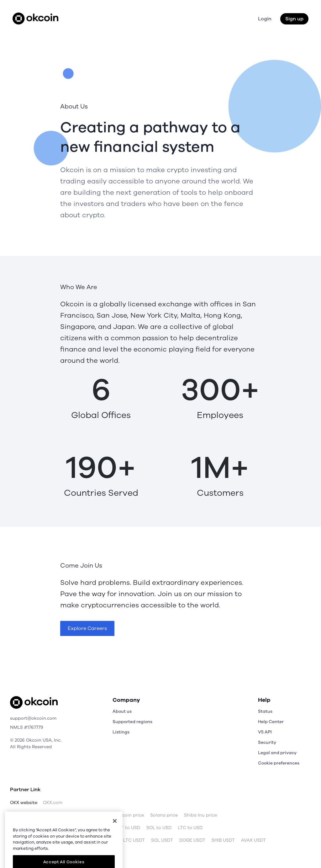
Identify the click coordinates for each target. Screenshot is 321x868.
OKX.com (53, 803)
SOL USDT (162, 840)
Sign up (294, 19)
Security (267, 742)
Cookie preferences (279, 763)
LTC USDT (134, 840)
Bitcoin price (51, 815)
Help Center (271, 722)
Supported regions (132, 722)
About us (122, 711)
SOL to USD (159, 828)
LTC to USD (190, 828)
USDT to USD (126, 828)
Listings (121, 732)
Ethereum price (88, 815)
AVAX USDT (253, 840)
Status (265, 711)
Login (265, 19)
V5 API (265, 732)
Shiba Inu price (200, 815)
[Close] (115, 836)
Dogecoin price (127, 815)
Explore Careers (87, 628)
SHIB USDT (223, 840)
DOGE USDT (192, 840)
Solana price (164, 815)
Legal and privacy (277, 753)
